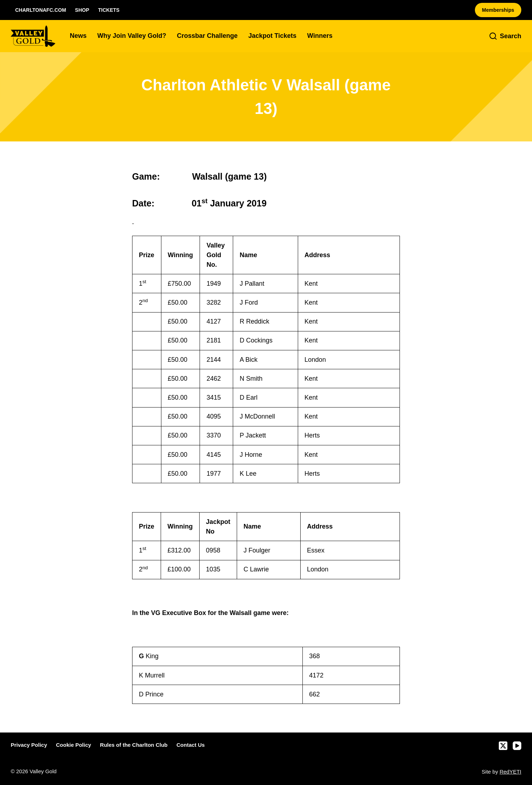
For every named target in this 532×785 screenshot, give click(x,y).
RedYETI (510, 772)
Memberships (498, 10)
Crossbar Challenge (207, 36)
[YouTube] (517, 746)
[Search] (505, 36)
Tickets (109, 10)
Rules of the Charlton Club (134, 745)
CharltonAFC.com (41, 10)
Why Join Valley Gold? (132, 36)
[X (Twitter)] (503, 746)
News (78, 36)
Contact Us (190, 745)
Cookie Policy (74, 745)
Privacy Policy (29, 745)
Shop (82, 10)
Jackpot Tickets (273, 36)
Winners (320, 36)
